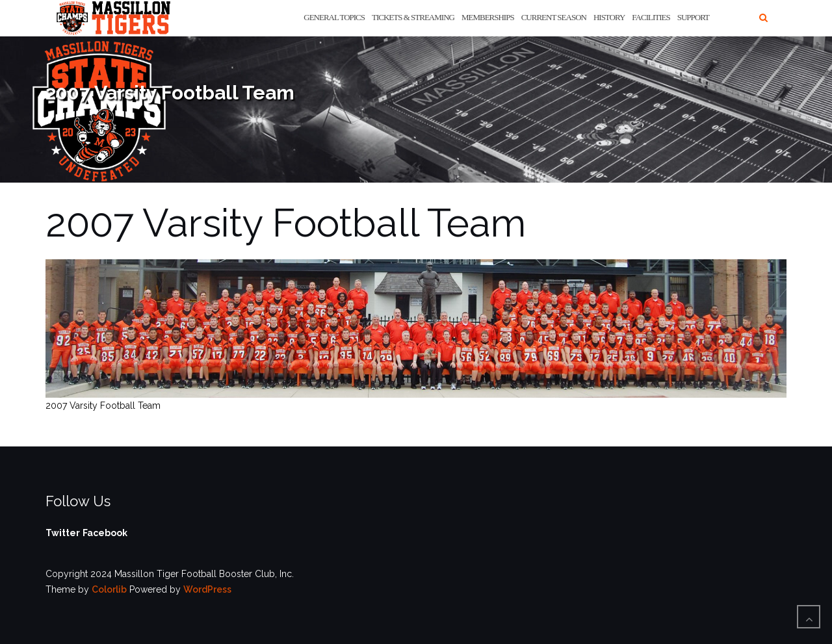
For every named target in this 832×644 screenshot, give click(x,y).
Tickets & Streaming (413, 17)
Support (693, 17)
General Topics (334, 17)
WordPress (207, 589)
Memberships (488, 17)
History (609, 17)
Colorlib (109, 589)
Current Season (554, 17)
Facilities (651, 17)
